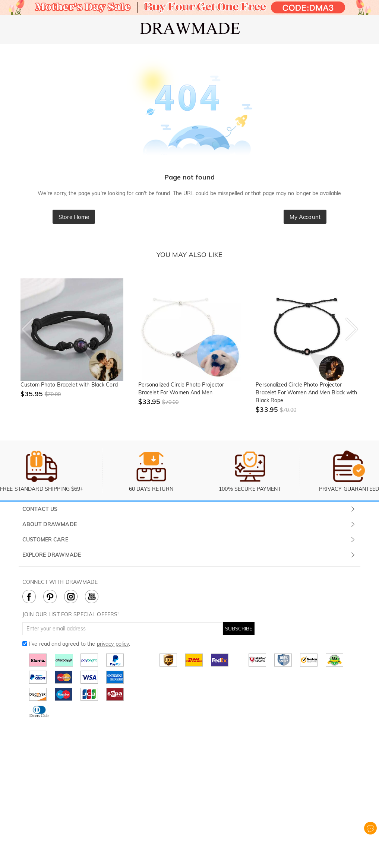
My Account (305, 217)
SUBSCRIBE (239, 629)
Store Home (74, 217)
